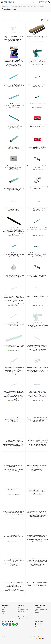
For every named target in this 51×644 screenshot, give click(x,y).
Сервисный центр (39, 608)
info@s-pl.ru (39, 627)
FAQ (3, 613)
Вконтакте (3, 624)
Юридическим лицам (40, 605)
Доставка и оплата (22, 615)
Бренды (20, 608)
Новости (4, 609)
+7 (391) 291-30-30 (41, 624)
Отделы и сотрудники (23, 609)
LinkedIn (17, 624)
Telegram (7, 624)
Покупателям (5, 605)
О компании (21, 605)
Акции (3, 608)
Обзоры (4, 611)
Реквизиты (37, 612)
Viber (10, 624)
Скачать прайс (21, 613)
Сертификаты (21, 611)
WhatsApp (13, 624)
